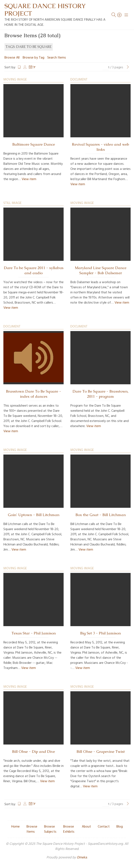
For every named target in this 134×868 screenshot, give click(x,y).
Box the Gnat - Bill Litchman (101, 515)
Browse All (12, 58)
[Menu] (126, 15)
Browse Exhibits (69, 829)
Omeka (82, 858)
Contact (104, 827)
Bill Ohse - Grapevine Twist (101, 752)
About (86, 827)
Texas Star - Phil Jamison (34, 633)
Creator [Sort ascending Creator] (25, 67)
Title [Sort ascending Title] (19, 67)
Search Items (57, 58)
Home (15, 827)
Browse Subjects (50, 829)
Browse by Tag (33, 58)
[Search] (120, 15)
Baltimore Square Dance (34, 144)
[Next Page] (128, 67)
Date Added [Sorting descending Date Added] (32, 67)
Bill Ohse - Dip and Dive (33, 752)
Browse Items (32, 829)
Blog (120, 827)
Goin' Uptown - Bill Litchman (34, 515)
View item (29, 179)
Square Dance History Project (45, 10)
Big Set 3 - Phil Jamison (100, 633)
